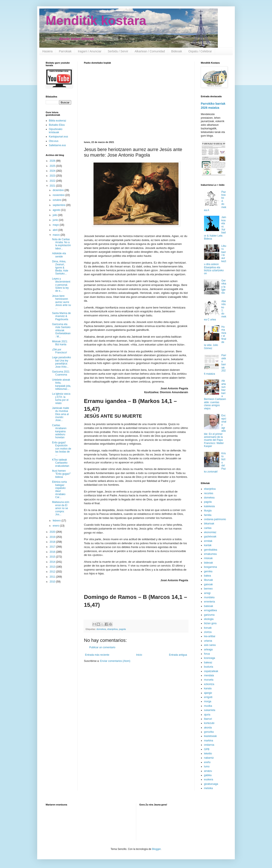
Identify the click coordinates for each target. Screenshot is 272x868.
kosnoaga (210, 658)
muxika (208, 706)
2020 (53, 532)
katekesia (209, 506)
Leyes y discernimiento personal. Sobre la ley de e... (61, 285)
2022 (53, 181)
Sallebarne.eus (57, 145)
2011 (53, 577)
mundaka (209, 597)
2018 (53, 542)
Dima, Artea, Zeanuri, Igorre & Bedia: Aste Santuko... (60, 268)
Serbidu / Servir (118, 51)
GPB (207, 749)
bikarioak (209, 524)
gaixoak (208, 584)
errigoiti (208, 697)
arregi (207, 593)
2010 (53, 582)
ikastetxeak (210, 736)
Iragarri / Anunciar (90, 51)
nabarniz (209, 758)
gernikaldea (211, 550)
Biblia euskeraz (57, 121)
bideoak (208, 563)
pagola (122, 629)
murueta (209, 680)
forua (207, 654)
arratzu (208, 771)
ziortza (208, 632)
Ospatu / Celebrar (200, 51)
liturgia (208, 511)
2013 (53, 567)
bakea (208, 576)
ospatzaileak (211, 671)
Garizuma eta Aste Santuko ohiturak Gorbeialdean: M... (61, 330)
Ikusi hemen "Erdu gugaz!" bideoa (61, 474)
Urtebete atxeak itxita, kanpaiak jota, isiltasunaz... (62, 384)
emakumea (210, 554)
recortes (209, 493)
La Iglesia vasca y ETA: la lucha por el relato (61, 398)
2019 (53, 537)
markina (209, 741)
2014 (53, 562)
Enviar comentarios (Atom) (115, 661)
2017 (53, 547)
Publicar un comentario (102, 647)
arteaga (208, 650)
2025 (53, 166)
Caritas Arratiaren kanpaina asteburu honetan (59, 431)
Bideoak (177, 51)
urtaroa (208, 641)
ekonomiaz (210, 532)
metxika (208, 788)
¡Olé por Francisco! (59, 351)
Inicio (139, 655)
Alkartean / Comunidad (150, 51)
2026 (53, 161)
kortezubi (209, 723)
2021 (53, 186)
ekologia (209, 619)
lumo (207, 767)
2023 (53, 176)
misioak (208, 558)
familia (208, 515)
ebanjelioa (112, 629)
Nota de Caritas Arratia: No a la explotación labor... (61, 244)
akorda (208, 728)
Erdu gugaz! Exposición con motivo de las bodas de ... (62, 449)
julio (55, 215)
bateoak (209, 606)
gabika (208, 775)
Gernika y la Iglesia (224, 287)
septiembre (59, 205)
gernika (208, 571)
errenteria (209, 602)
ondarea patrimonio (215, 519)
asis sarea (210, 645)
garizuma (209, 615)
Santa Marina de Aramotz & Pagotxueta (61, 316)
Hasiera (47, 51)
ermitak (208, 541)
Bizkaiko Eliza (57, 125)
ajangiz (208, 693)
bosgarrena (210, 567)
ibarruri (208, 719)
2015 (53, 557)
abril (55, 230)
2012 (53, 572)
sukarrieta (210, 710)
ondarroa (209, 745)
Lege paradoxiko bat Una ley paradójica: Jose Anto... (62, 362)
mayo (56, 225)
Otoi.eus (54, 141)
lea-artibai (210, 636)
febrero (57, 521)
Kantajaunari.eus (58, 137)
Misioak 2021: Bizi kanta (60, 343)
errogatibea (210, 610)
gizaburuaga (211, 784)
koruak (208, 628)
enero (56, 526)
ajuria (207, 715)
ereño (207, 762)
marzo (57, 235)
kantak (208, 545)
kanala (208, 688)
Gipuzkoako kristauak (56, 131)
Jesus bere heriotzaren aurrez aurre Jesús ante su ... (62, 302)
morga (208, 701)
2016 (53, 552)
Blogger (156, 849)
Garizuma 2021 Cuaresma (61, 373)
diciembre (59, 190)
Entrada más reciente (97, 655)
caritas (208, 528)
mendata (209, 675)
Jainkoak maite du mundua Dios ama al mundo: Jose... (61, 414)
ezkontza (209, 684)
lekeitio (208, 754)
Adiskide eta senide (59, 255)
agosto (57, 210)
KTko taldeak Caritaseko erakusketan (61, 463)
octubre (57, 200)
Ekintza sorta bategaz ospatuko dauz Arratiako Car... (59, 490)
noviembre (59, 195)
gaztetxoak (210, 537)
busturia (209, 667)
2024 (53, 171)
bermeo (208, 589)
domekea (101, 629)
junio (56, 220)
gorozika (209, 732)
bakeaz (208, 662)
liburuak (208, 580)
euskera (209, 779)
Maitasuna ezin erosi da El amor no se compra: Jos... (61, 508)
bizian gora (210, 623)
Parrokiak (65, 51)
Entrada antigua (178, 655)
